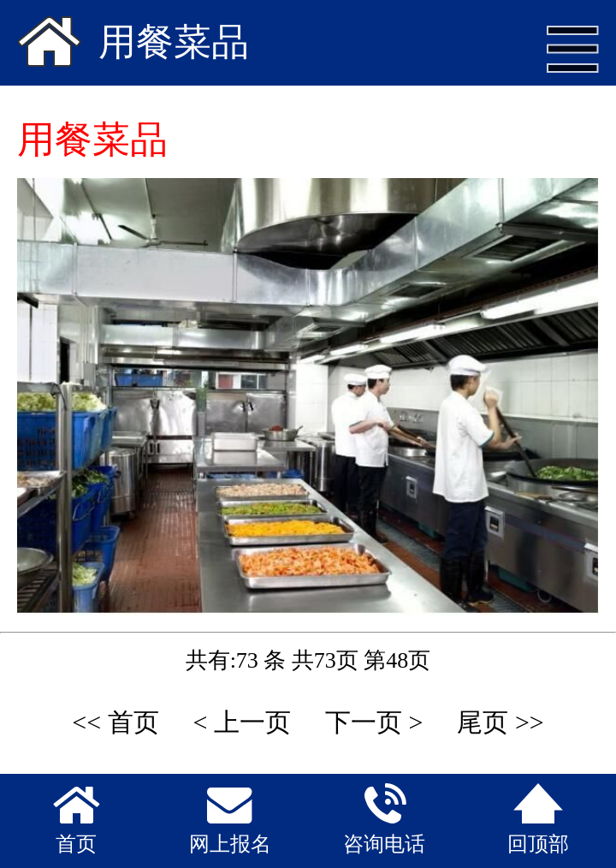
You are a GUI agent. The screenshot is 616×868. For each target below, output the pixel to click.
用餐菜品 (174, 42)
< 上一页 (242, 722)
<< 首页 (115, 722)
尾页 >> (500, 722)
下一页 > (374, 722)
